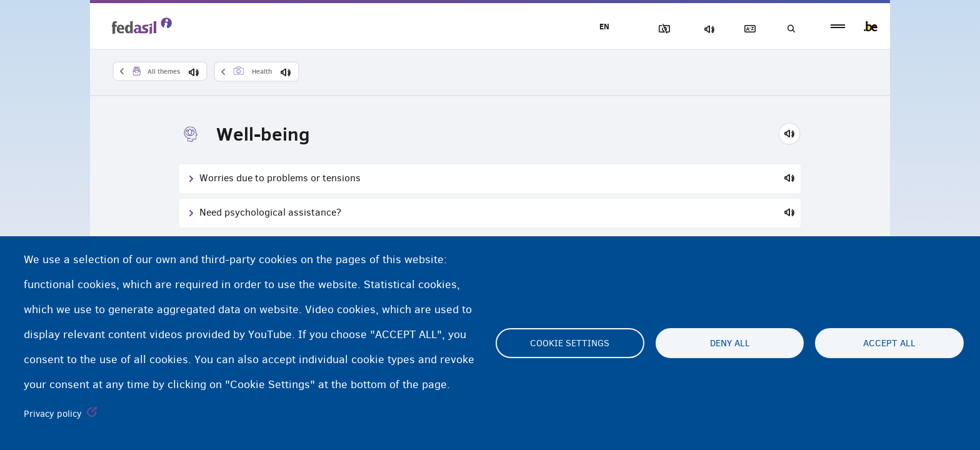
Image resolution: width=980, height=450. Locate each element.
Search (790, 29)
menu (838, 27)
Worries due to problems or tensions (280, 178)
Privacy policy (53, 414)
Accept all (889, 343)
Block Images (659, 29)
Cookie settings (570, 343)
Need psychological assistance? (270, 212)
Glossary (747, 29)
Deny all (730, 343)
